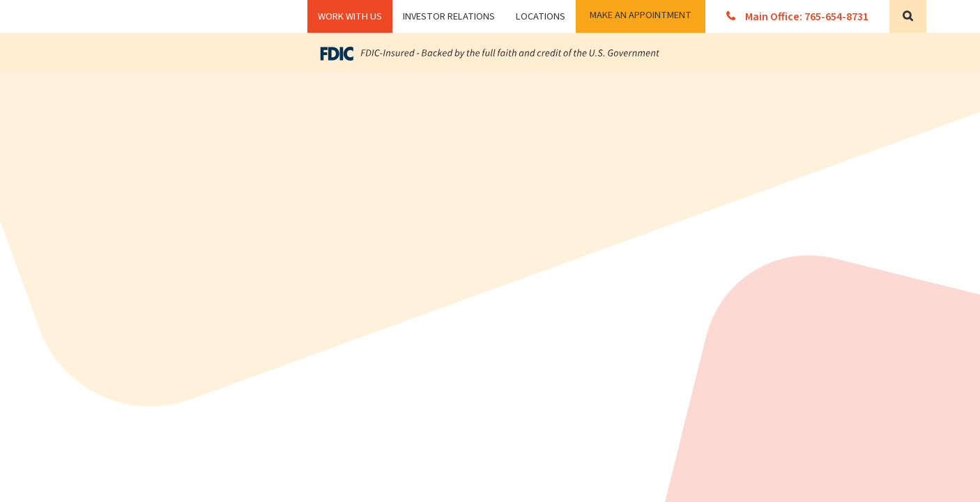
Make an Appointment (641, 15)
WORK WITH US (350, 16)
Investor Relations (449, 16)
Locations (541, 16)
